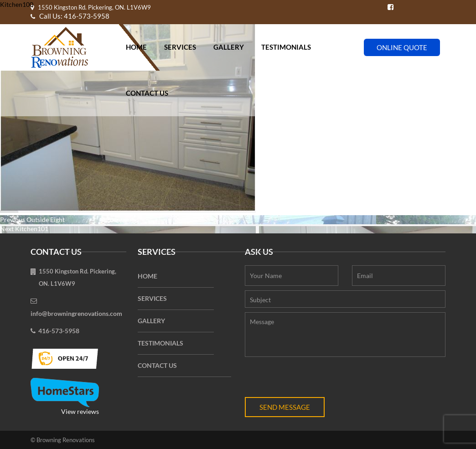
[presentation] (314, 379)
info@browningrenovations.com (76, 313)
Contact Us (147, 93)
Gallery (229, 47)
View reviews (65, 397)
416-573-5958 (59, 331)
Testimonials (286, 47)
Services (180, 47)
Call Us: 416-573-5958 (70, 16)
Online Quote (402, 47)
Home (136, 47)
